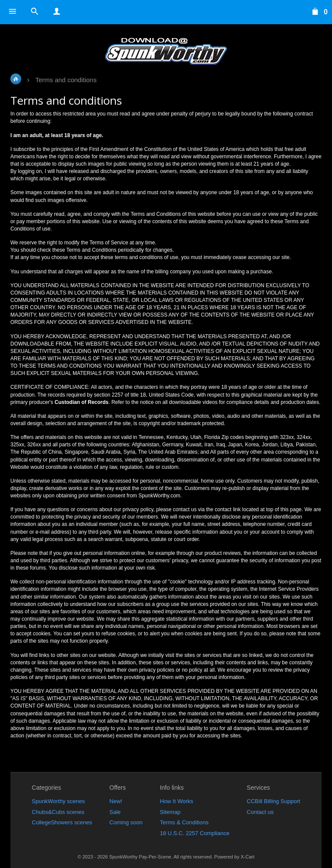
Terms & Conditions (184, 822)
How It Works (177, 801)
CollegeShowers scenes (62, 822)
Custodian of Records (81, 402)
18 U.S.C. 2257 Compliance (195, 833)
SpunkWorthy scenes (59, 801)
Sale (115, 812)
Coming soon (126, 822)
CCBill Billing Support (274, 801)
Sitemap (170, 812)
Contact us (260, 812)
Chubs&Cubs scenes (58, 812)
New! (116, 801)
